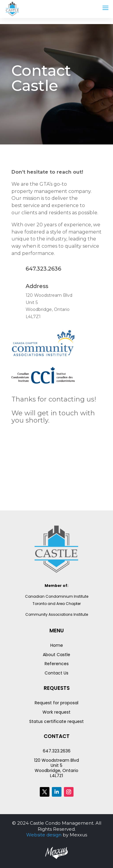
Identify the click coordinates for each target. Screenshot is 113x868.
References (57, 664)
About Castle (56, 655)
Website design (44, 835)
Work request (56, 712)
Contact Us (56, 673)
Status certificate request (56, 721)
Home (57, 645)
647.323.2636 (57, 751)
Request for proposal (56, 703)
